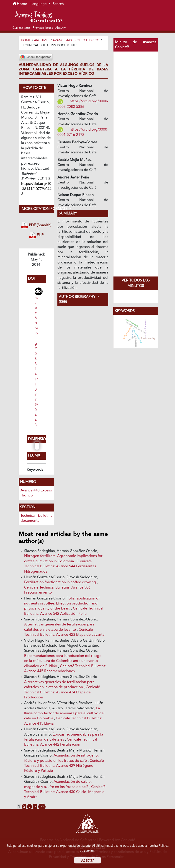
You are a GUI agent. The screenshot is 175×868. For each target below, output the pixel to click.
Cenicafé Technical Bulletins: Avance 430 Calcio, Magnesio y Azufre (65, 792)
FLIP (36, 235)
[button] (60, 28)
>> (42, 807)
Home (20, 4)
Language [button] (39, 4)
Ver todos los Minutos (136, 283)
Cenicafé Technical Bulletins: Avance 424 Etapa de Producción (62, 692)
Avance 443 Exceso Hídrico (76, 40)
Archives (42, 40)
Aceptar (88, 860)
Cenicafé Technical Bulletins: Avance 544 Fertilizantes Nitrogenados (60, 567)
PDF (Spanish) (36, 226)
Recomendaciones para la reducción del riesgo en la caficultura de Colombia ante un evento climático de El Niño (63, 661)
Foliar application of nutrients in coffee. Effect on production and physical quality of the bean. (62, 604)
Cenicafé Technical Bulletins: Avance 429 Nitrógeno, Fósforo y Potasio (64, 766)
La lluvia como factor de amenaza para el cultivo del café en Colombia (64, 714)
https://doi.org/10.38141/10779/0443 (36, 362)
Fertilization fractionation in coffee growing (60, 582)
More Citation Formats (38, 209)
